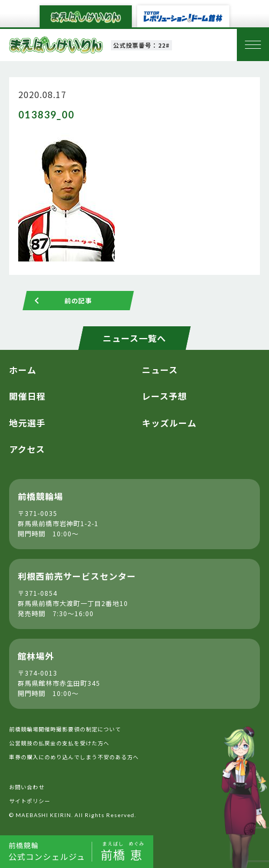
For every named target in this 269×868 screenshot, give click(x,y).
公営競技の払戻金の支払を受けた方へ (59, 743)
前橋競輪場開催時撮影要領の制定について (65, 729)
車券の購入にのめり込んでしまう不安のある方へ (74, 757)
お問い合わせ (27, 787)
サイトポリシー (30, 801)
